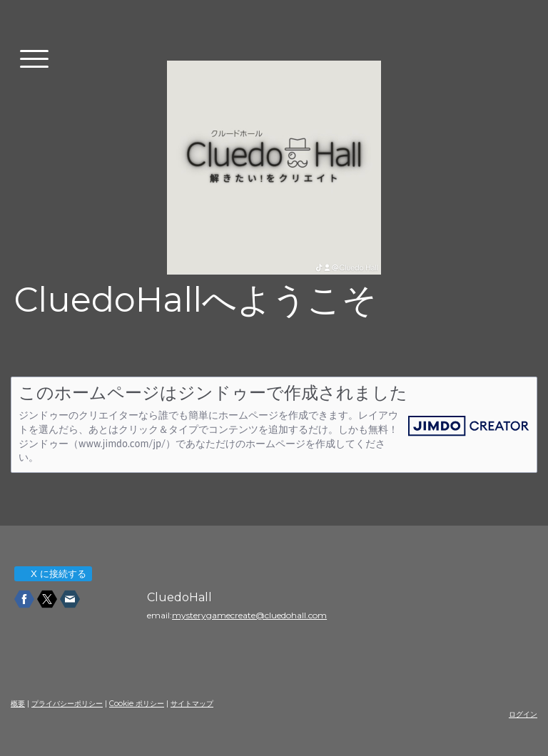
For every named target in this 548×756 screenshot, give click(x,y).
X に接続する (52, 574)
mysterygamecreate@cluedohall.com (249, 615)
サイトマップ (192, 704)
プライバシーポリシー (67, 704)
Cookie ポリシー (137, 704)
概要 (18, 704)
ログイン (523, 714)
